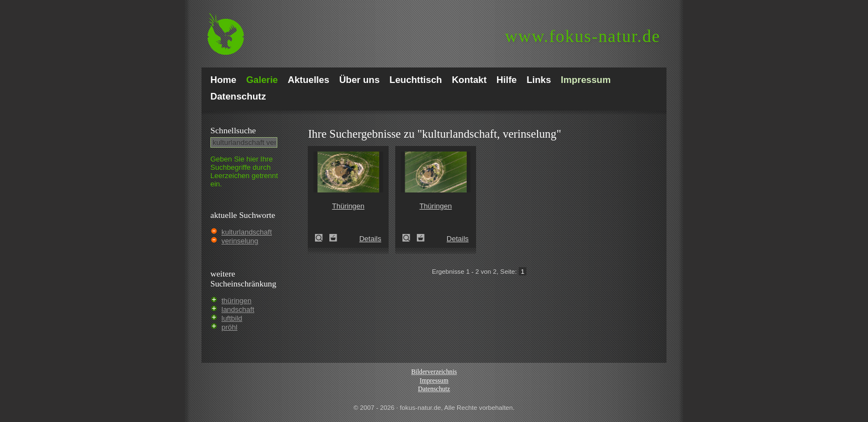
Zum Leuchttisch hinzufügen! (333, 238)
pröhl (229, 327)
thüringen (236, 301)
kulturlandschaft (247, 232)
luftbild (232, 318)
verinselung (240, 241)
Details (370, 239)
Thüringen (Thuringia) (322, 238)
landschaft (238, 309)
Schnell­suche (233, 130)
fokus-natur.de (583, 36)
